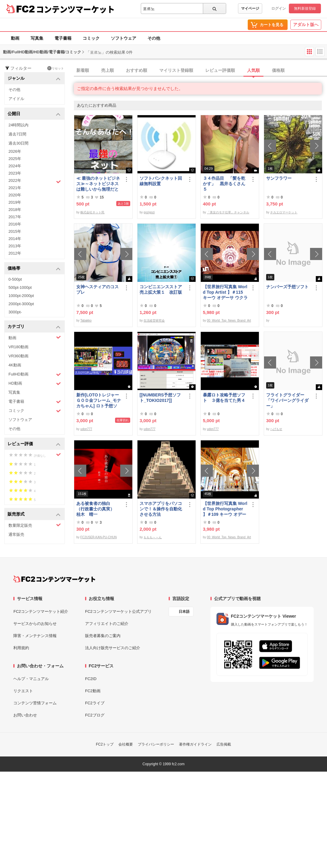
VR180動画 (18, 347)
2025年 (15, 159)
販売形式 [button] (34, 514)
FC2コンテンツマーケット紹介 (41, 611)
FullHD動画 (35, 374)
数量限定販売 (35, 525)
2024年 (15, 166)
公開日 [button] (34, 114)
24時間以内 (18, 125)
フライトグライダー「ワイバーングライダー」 (287, 400)
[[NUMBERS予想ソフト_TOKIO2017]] (160, 398)
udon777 (86, 429)
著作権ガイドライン (195, 744)
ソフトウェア (124, 38)
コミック (91, 38)
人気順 (253, 70)
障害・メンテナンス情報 (35, 636)
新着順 (83, 70)
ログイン (279, 8)
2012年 (15, 253)
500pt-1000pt (20, 287)
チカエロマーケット (284, 212)
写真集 (37, 38)
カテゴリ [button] (34, 327)
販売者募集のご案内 (103, 636)
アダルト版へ (306, 25)
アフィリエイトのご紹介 (107, 624)
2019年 (15, 202)
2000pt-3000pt (21, 304)
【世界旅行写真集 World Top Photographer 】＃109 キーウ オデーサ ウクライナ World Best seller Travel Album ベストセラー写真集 (225, 509)
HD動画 (35, 384)
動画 (15, 38)
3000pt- (15, 312)
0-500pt (15, 279)
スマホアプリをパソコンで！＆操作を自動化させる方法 (161, 509)
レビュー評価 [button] (34, 444)
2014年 (15, 239)
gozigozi (149, 212)
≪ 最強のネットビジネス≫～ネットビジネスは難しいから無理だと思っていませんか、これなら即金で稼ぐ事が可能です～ (98, 184)
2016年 (15, 224)
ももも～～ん (153, 537)
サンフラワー (279, 178)
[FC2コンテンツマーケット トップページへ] (54, 579)
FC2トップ (105, 744)
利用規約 (21, 648)
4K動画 (15, 365)
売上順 (107, 70)
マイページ (250, 8)
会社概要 (126, 744)
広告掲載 (224, 744)
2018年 (15, 210)
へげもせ (276, 429)
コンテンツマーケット (75, 9)
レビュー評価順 (220, 70)
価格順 (278, 70)
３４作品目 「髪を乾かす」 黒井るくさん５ (224, 184)
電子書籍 (63, 38)
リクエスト (23, 691)
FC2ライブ (95, 703)
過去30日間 (18, 143)
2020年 (15, 195)
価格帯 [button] (34, 269)
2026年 (15, 151)
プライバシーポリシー (156, 744)
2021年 (15, 188)
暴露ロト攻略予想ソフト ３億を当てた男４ (224, 398)
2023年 (15, 173)
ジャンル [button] (34, 79)
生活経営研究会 (154, 320)
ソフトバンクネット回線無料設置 (161, 181)
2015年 (15, 231)
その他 (154, 38)
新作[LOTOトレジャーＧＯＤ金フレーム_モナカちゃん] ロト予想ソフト (99, 401)
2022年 (35, 181)
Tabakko (86, 320)
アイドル (16, 99)
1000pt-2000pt (21, 296)
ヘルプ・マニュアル (31, 679)
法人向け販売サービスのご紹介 (113, 648)
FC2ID (91, 679)
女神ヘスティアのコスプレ (97, 289)
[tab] (200, 71)
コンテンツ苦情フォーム (35, 703)
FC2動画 (93, 691)
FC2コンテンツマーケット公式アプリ (118, 611)
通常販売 (16, 534)
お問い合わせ (25, 715)
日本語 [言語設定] (184, 612)
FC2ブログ (95, 715)
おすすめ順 (137, 70)
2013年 (15, 246)
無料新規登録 (305, 8)
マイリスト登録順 (176, 70)
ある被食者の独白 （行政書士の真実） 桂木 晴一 (97, 509)
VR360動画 (18, 356)
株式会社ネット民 (92, 212)
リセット (56, 68)
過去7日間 (17, 134)
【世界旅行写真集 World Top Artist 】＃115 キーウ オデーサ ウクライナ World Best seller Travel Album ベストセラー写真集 (225, 292)
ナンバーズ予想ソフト (287, 287)
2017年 (15, 217)
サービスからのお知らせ (35, 624)
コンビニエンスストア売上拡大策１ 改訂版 (161, 289)
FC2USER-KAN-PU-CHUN (98, 537)
